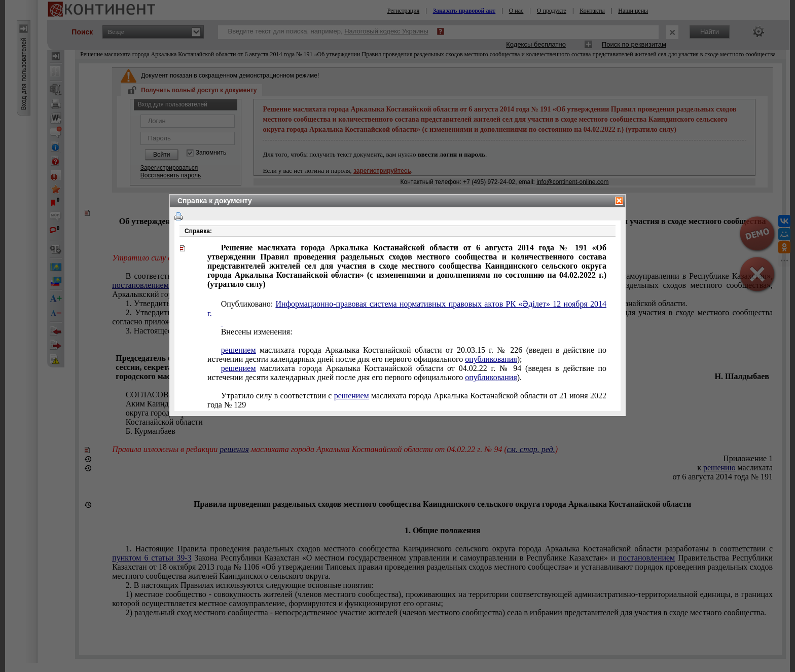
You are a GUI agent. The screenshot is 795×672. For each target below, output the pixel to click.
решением (239, 350)
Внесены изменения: (257, 332)
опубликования (491, 359)
